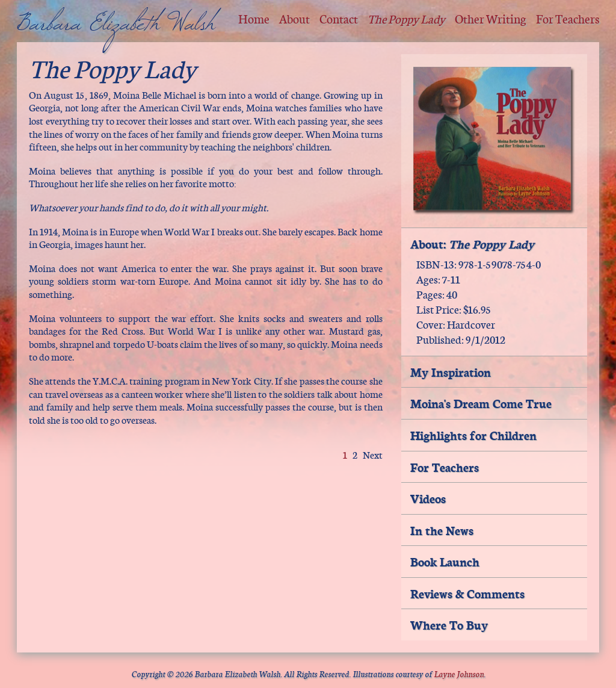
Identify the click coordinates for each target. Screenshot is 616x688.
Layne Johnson (459, 673)
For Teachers (568, 18)
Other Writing (491, 18)
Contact (339, 18)
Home (254, 18)
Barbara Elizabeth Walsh (116, 31)
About (294, 18)
